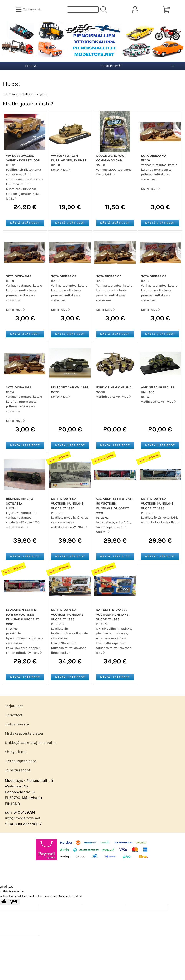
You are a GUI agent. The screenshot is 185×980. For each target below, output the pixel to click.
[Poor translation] (14, 902)
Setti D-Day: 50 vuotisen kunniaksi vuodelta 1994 (68, 504)
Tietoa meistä (17, 724)
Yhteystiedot (16, 752)
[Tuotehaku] (83, 9)
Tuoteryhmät (111, 66)
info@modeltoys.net (23, 818)
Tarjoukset (14, 706)
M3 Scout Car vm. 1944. (70, 387)
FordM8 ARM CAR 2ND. (114, 387)
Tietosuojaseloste (20, 761)
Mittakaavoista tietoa (24, 733)
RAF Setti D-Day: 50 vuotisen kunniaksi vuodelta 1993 (113, 615)
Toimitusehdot (18, 770)
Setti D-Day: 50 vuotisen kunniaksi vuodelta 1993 (158, 504)
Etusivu (31, 66)
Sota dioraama (154, 156)
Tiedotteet (14, 715)
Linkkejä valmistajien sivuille (31, 743)
